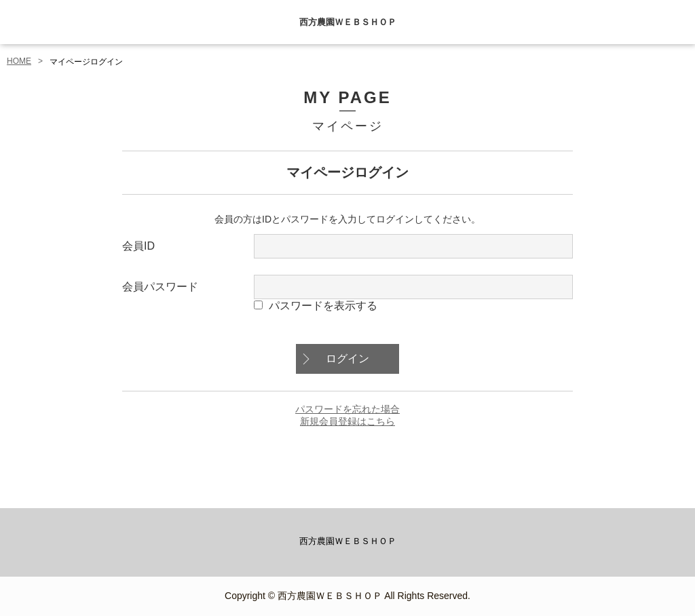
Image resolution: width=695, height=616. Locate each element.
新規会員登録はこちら (347, 421)
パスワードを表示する (323, 306)
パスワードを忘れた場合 (347, 409)
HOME (19, 61)
